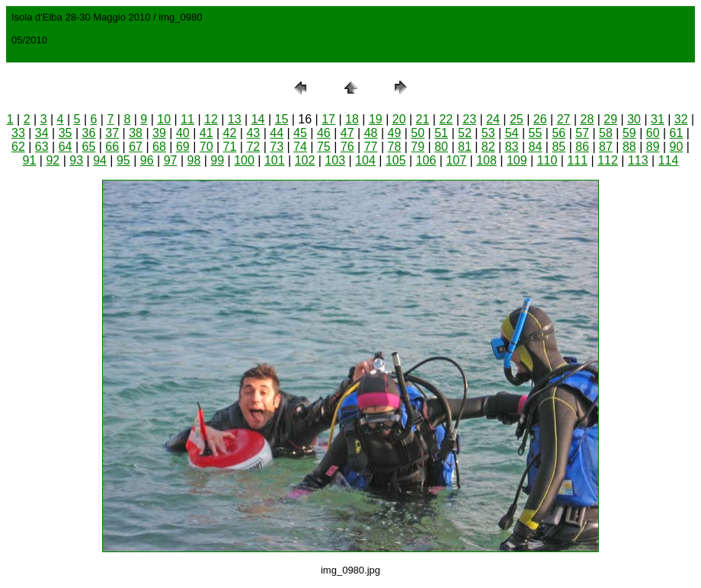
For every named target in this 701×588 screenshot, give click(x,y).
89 (653, 147)
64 (66, 147)
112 (608, 160)
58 (606, 133)
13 (235, 119)
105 (396, 160)
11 (187, 119)
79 (418, 147)
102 (305, 160)
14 (258, 119)
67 (136, 147)
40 (183, 133)
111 (577, 160)
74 (300, 147)
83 (512, 147)
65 (89, 147)
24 (493, 119)
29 (610, 119)
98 (194, 160)
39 (159, 133)
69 (183, 147)
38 (136, 133)
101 (275, 160)
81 (465, 147)
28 (587, 119)
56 (559, 133)
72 (253, 147)
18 (352, 119)
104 (365, 160)
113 (638, 160)
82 (488, 147)
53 (488, 133)
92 (53, 160)
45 (300, 133)
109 (517, 160)
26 (540, 119)
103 (335, 160)
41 (206, 133)
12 (211, 119)
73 (277, 147)
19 (376, 119)
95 (123, 160)
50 (418, 133)
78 (394, 147)
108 (487, 160)
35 (66, 133)
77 (371, 147)
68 (159, 147)
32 (681, 119)
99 (217, 160)
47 (347, 133)
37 (112, 133)
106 (426, 160)
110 (547, 160)
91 (30, 160)
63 (42, 147)
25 (517, 119)
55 (536, 133)
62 (18, 147)
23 (469, 119)
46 (324, 133)
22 (446, 119)
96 (147, 160)
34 (42, 133)
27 (564, 119)
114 (669, 160)
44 (277, 133)
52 (465, 133)
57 (582, 133)
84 (536, 147)
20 (399, 119)
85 (559, 147)
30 (634, 119)
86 (582, 147)
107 (456, 160)
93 (76, 160)
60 (653, 133)
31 (658, 119)
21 (423, 119)
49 (394, 133)
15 (282, 119)
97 (171, 160)
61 (677, 133)
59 (629, 133)
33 (18, 133)
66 (112, 147)
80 (441, 147)
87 (606, 147)
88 (629, 147)
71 (230, 147)
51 (441, 133)
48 (371, 133)
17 (328, 119)
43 (253, 133)
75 (324, 147)
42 (230, 133)
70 (206, 147)
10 (164, 119)
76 (347, 147)
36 (89, 133)
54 (512, 133)
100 (244, 160)
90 (677, 147)
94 (100, 160)
